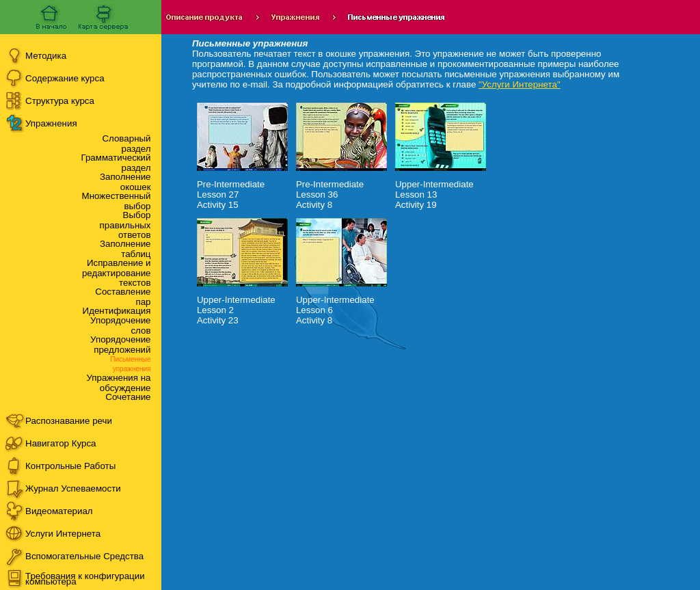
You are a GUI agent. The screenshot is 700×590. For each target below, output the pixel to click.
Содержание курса (65, 78)
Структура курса (60, 101)
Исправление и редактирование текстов (117, 273)
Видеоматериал (59, 511)
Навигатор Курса (61, 443)
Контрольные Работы (70, 466)
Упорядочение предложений (120, 345)
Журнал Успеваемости (73, 488)
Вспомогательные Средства (84, 556)
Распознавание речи (69, 421)
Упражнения (51, 123)
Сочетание (128, 397)
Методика (46, 56)
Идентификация (117, 311)
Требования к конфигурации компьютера (85, 579)
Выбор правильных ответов (125, 225)
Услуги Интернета (63, 534)
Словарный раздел (126, 144)
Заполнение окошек (125, 182)
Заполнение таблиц (125, 249)
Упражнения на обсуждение (118, 383)
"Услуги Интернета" (520, 84)
